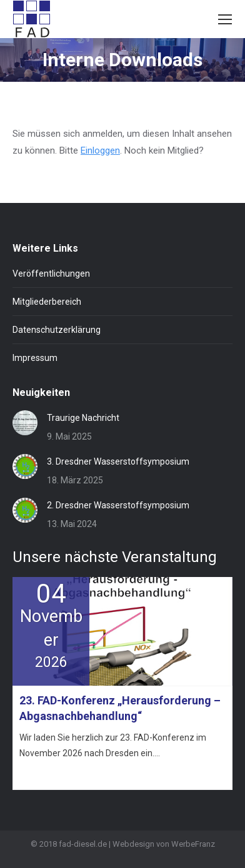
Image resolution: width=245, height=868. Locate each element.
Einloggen (100, 150)
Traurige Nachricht (83, 418)
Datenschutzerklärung (57, 330)
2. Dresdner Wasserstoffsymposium (118, 505)
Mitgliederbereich (47, 302)
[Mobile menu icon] (225, 19)
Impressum (35, 358)
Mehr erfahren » (47, 775)
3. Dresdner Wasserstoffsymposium (118, 461)
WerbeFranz (193, 844)
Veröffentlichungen (51, 274)
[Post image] (25, 423)
